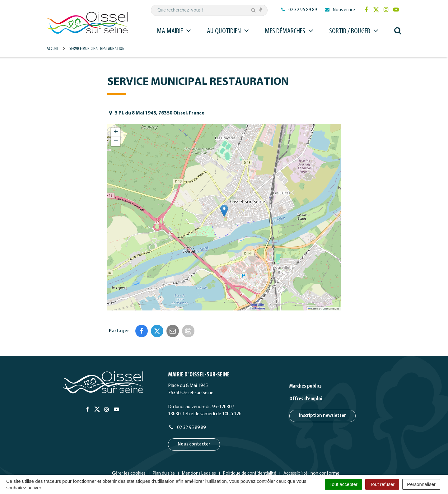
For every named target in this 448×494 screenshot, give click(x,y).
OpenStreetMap (331, 309)
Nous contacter (194, 418)
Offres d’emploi (306, 373)
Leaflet (313, 309)
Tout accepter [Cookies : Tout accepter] (343, 484)
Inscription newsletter (322, 389)
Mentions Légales (199, 447)
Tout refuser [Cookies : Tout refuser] (382, 484)
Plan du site (164, 447)
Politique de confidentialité (250, 447)
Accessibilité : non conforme (311, 447)
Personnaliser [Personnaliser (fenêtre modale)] (421, 484)
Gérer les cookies (129, 447)
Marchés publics (306, 360)
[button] (224, 211)
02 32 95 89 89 (187, 401)
